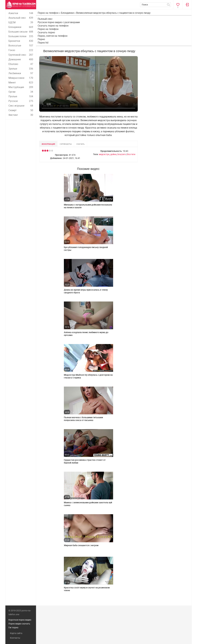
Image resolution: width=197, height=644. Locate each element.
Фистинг (21, 115)
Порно (41, 39)
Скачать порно (46, 32)
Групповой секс (21, 55)
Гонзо (21, 50)
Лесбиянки (21, 73)
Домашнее (21, 59)
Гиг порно (13, 627)
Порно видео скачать (19, 624)
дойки (113, 154)
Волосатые (21, 45)
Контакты (15, 638)
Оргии (21, 92)
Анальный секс (21, 18)
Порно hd (43, 43)
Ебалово (21, 64)
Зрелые (21, 69)
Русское (21, 101)
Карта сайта (16, 633)
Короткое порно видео (20, 620)
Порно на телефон (48, 29)
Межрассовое (21, 78)
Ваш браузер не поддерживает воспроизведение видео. (88, 84)
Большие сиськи (21, 32)
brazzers (122, 154)
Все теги (131, 154)
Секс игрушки (21, 106)
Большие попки (21, 36)
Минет (21, 82)
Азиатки (21, 13)
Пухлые (21, 96)
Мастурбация (21, 87)
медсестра (104, 154)
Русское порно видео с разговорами (59, 22)
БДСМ (21, 22)
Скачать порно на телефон (53, 26)
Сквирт (21, 110)
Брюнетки (21, 41)
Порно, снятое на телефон (53, 36)
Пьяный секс (45, 19)
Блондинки (21, 27)
